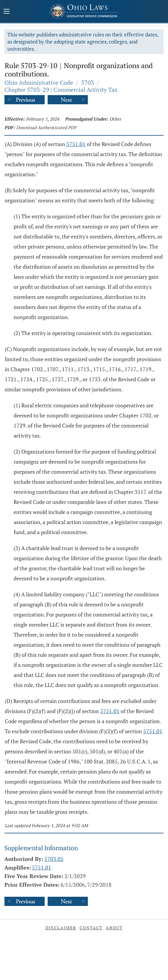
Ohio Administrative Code (39, 83)
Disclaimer (61, 928)
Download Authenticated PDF (46, 127)
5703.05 (54, 859)
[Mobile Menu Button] (7, 12)
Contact (91, 928)
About (114, 928)
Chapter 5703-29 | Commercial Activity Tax (61, 90)
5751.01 (76, 144)
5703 (88, 83)
